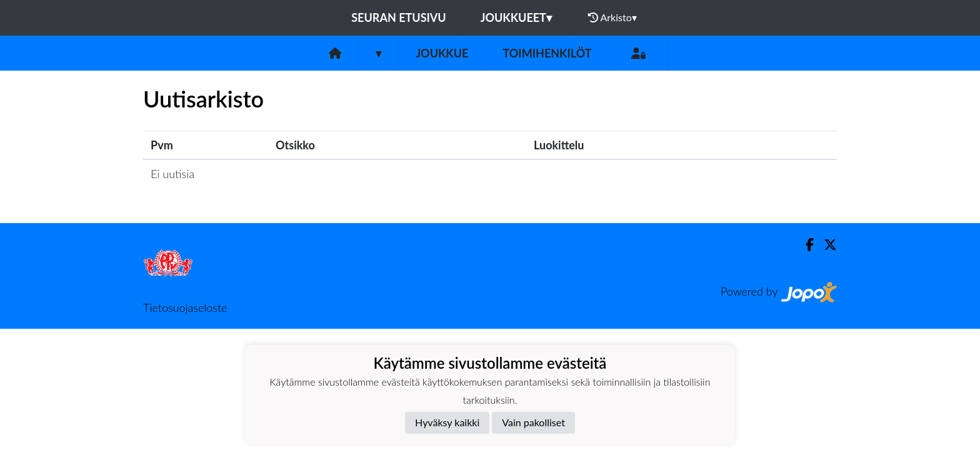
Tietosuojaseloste (185, 307)
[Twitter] (825, 245)
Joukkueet (516, 17)
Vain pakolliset (533, 422)
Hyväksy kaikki (447, 422)
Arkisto (612, 17)
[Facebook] (805, 245)
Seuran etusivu (399, 17)
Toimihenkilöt (547, 53)
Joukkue (442, 53)
